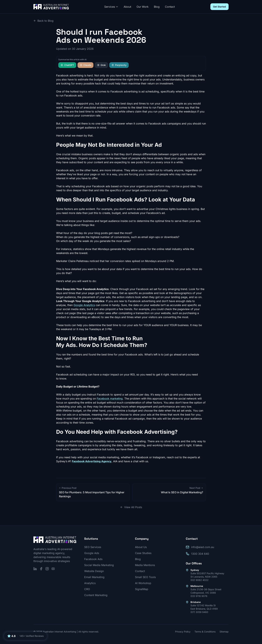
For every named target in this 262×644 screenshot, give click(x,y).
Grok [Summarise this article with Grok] (101, 65)
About (127, 7)
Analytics (90, 583)
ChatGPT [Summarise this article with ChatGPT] (67, 65)
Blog (157, 7)
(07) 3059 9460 (199, 612)
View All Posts (131, 507)
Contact (170, 7)
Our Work (143, 7)
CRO (87, 589)
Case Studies (143, 553)
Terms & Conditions (205, 632)
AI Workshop (143, 583)
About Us (141, 547)
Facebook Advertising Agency (92, 461)
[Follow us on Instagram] (47, 569)
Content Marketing (96, 595)
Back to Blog (43, 21)
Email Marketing (94, 577)
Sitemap (224, 632)
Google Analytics (84, 305)
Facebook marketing (110, 399)
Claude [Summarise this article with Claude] (85, 65)
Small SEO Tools (145, 577)
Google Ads (92, 553)
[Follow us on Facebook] (41, 569)
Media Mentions (145, 565)
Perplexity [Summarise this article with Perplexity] (119, 65)
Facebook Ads (93, 559)
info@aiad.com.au (203, 547)
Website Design (94, 571)
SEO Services (93, 547)
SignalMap (142, 589)
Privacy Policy (183, 632)
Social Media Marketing (99, 565)
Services (111, 7)
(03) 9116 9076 (199, 596)
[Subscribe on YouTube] (53, 569)
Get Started (219, 7)
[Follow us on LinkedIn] (35, 569)
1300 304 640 (200, 554)
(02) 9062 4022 (200, 580)
